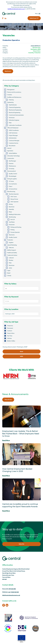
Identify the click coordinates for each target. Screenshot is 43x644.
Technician (12, 118)
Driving (11, 204)
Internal (9, 148)
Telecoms (11, 248)
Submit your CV (34, 18)
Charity (9, 276)
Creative (10, 95)
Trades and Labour (12, 255)
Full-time (9, 338)
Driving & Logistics (12, 179)
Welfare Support (12, 250)
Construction (11, 158)
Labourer (11, 258)
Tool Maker (12, 222)
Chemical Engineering (15, 107)
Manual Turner (14, 199)
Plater (10, 212)
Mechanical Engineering (15, 110)
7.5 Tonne (11, 181)
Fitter (10, 123)
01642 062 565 (15, 592)
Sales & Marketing (12, 245)
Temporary (10, 326)
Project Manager (13, 135)
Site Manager (12, 161)
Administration (13, 138)
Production (37, 53)
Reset (22, 352)
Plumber (11, 260)
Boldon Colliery (11, 341)
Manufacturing (11, 191)
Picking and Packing (16, 227)
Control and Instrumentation (16, 115)
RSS (21, 356)
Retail (9, 273)
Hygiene (11, 242)
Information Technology (13, 156)
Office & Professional (13, 128)
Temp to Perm (37, 51)
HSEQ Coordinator (14, 130)
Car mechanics (13, 184)
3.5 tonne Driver (13, 189)
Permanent (10, 328)
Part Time (10, 336)
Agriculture (10, 151)
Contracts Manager (14, 141)
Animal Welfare (13, 153)
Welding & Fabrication (15, 214)
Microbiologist (13, 176)
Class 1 (11, 186)
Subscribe (21, 544)
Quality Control (13, 174)
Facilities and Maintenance (14, 97)
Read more (8, 71)
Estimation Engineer (14, 120)
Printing (12, 230)
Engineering (10, 102)
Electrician (12, 207)
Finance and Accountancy (14, 92)
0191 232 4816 (12, 589)
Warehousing (12, 217)
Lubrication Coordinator (15, 125)
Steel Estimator (13, 105)
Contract (10, 331)
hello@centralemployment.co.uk (16, 9)
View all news (8, 400)
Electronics (12, 235)
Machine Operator (14, 194)
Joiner (10, 268)
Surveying (11, 169)
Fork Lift (13, 220)
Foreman (11, 163)
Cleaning (11, 100)
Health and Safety (12, 253)
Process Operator (15, 232)
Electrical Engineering (15, 113)
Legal (9, 270)
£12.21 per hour (37, 48)
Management (11, 90)
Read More (6, 440)
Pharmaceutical (11, 171)
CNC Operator (14, 202)
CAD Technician (13, 133)
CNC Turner (14, 197)
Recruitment (12, 146)
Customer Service (13, 143)
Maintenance (12, 166)
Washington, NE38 (36, 49)
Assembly (31, 53)
